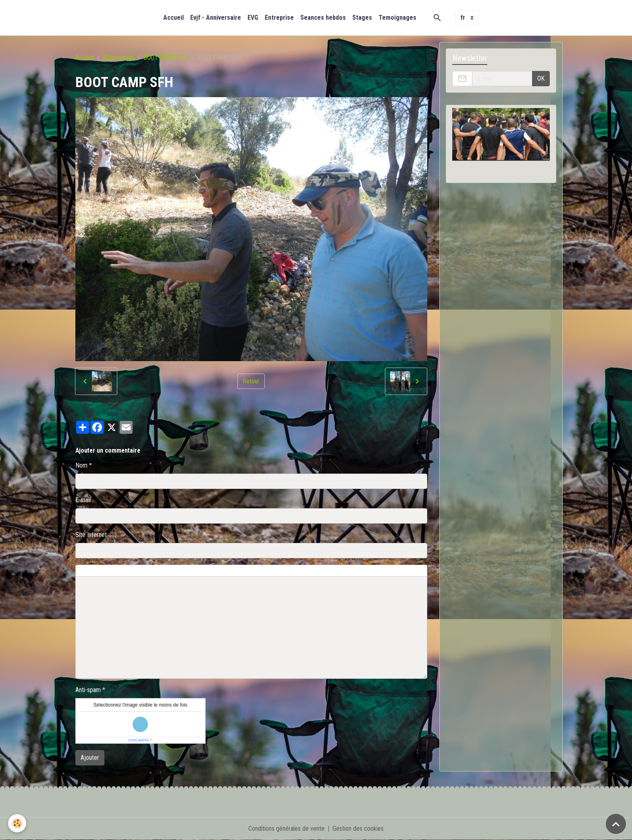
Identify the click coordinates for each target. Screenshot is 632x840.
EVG (253, 18)
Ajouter (90, 758)
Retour (251, 381)
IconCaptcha (138, 740)
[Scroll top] (616, 824)
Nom (81, 465)
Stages (362, 18)
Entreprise (279, 18)
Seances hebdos (323, 18)
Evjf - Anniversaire (216, 18)
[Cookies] (17, 823)
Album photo (119, 57)
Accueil (174, 18)
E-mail (83, 500)
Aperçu (258, 571)
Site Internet (91, 535)
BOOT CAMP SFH (166, 57)
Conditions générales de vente (286, 829)
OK (541, 78)
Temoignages (397, 18)
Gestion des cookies (358, 829)
